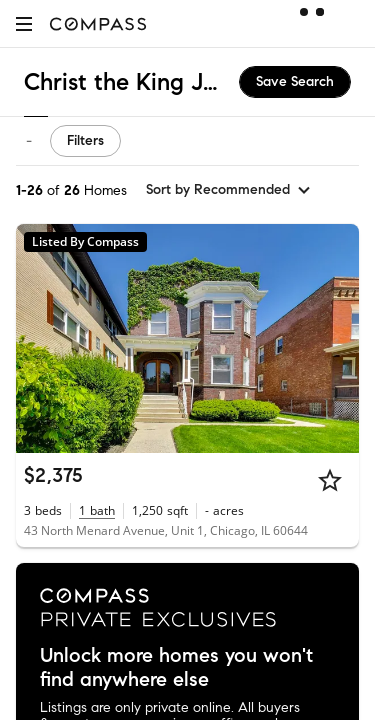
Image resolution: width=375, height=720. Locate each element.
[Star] (330, 480)
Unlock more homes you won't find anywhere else (176, 668)
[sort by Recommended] (229, 190)
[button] (24, 23)
